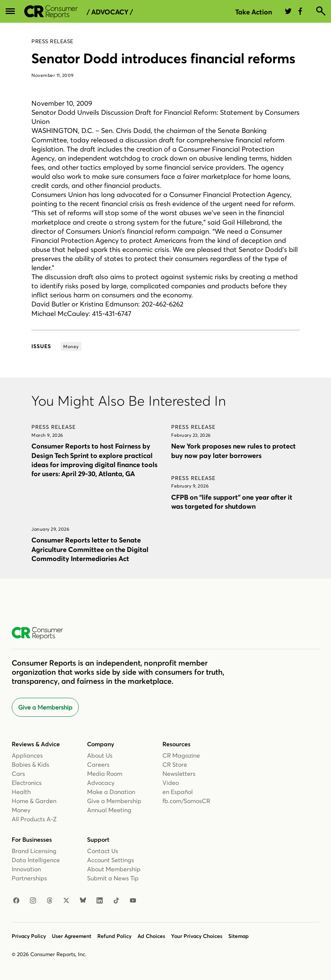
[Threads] (50, 901)
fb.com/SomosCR (186, 801)
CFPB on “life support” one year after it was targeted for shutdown (232, 502)
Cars (18, 774)
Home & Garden (34, 801)
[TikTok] (116, 901)
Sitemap (239, 936)
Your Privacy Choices (197, 936)
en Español (178, 792)
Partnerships (29, 878)
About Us (100, 755)
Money (21, 810)
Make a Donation (111, 792)
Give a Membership (45, 707)
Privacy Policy (29, 936)
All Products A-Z (34, 819)
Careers (98, 764)
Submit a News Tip (113, 878)
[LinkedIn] (100, 901)
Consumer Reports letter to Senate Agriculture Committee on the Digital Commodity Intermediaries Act (90, 549)
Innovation (26, 869)
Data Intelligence (36, 860)
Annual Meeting (109, 810)
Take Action (254, 12)
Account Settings (111, 860)
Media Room (105, 774)
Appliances (27, 755)
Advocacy (101, 783)
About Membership (114, 869)
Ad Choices (151, 936)
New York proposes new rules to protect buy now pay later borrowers (233, 451)
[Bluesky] (83, 901)
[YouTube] (133, 901)
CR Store (175, 764)
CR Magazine (181, 755)
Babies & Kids (30, 764)
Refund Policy (114, 936)
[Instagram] (33, 901)
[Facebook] (16, 901)
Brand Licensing (34, 851)
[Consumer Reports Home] (41, 633)
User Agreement (72, 936)
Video (171, 783)
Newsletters (179, 774)
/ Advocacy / (110, 12)
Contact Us (103, 851)
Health (21, 792)
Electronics (27, 783)
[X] (66, 901)
